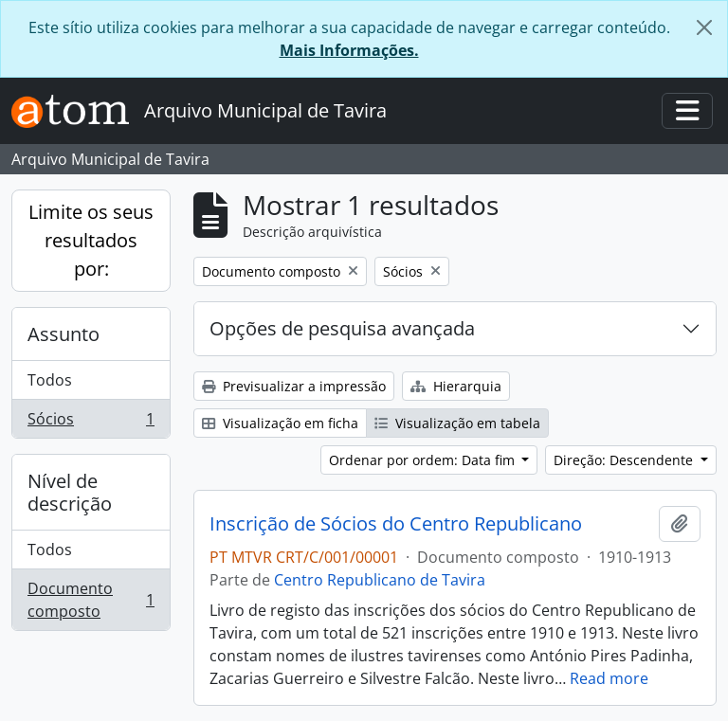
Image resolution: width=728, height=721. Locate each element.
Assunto (64, 334)
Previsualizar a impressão (294, 386)
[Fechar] (704, 27)
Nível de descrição (70, 492)
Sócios (91, 423)
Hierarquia (456, 386)
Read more (609, 678)
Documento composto (91, 600)
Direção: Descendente (625, 460)
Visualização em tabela (457, 423)
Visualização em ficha (280, 423)
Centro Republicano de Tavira (380, 580)
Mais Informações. (349, 50)
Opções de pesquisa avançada (342, 328)
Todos (50, 380)
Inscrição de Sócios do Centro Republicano (396, 524)
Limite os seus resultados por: (91, 240)
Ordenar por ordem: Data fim (424, 460)
